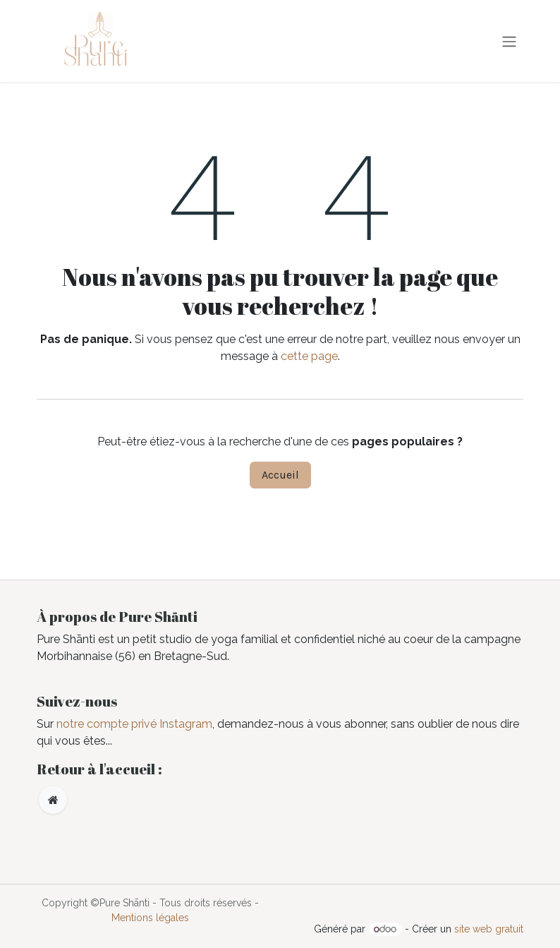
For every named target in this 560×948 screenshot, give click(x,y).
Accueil (280, 475)
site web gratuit (489, 929)
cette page (309, 356)
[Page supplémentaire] (53, 800)
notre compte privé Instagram (134, 724)
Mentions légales (150, 918)
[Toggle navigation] (509, 41)
